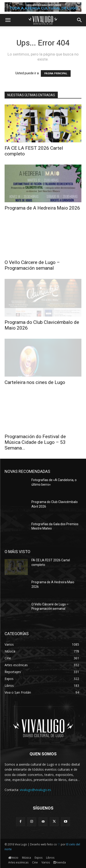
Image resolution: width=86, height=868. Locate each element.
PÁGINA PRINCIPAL (56, 73)
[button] (8, 20)
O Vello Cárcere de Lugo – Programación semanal (32, 265)
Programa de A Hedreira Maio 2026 (42, 208)
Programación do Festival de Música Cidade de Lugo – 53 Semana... (35, 442)
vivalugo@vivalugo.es (35, 790)
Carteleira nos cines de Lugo (35, 382)
